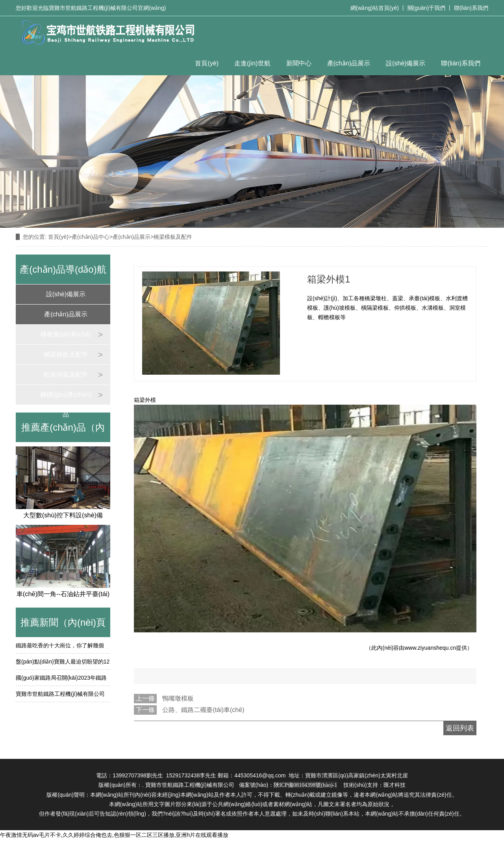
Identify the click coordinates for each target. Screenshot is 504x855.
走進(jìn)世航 (252, 63)
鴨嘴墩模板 (178, 698)
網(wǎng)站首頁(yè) (375, 8)
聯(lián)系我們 (471, 8)
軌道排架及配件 (66, 375)
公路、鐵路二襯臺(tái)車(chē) (203, 710)
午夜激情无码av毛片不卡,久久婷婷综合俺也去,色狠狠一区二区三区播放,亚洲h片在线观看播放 (114, 835)
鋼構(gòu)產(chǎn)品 (66, 398)
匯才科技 (395, 785)
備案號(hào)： (288, 785)
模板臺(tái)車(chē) (66, 334)
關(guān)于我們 (426, 8)
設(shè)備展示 (406, 63)
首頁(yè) (207, 63)
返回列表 (460, 728)
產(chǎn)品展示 (349, 63)
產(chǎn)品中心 (91, 237)
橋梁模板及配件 (66, 354)
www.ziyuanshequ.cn (430, 648)
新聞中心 (299, 63)
